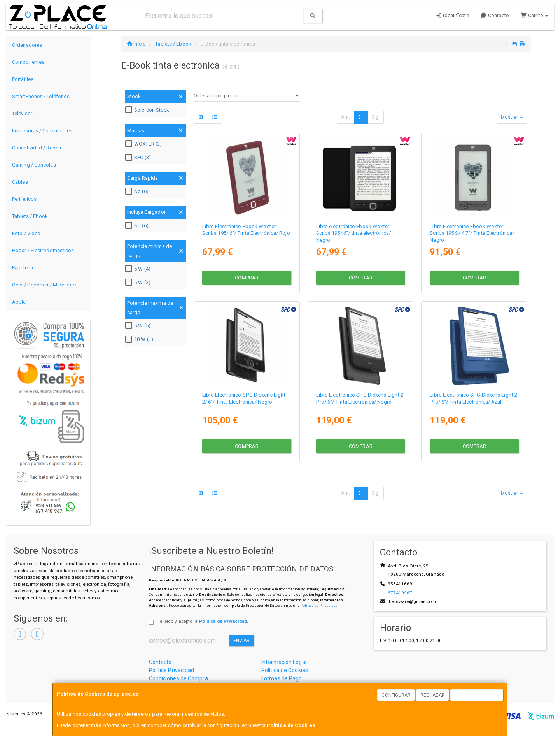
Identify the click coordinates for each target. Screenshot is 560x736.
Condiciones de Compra (178, 678)
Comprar (247, 277)
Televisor (22, 113)
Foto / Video (26, 233)
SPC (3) (139, 158)
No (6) (138, 191)
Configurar (396, 695)
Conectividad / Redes (37, 148)
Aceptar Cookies (477, 695)
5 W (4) (139, 269)
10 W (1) (140, 339)
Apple (19, 302)
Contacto (495, 15)
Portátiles (23, 79)
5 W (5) (139, 326)
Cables (20, 182)
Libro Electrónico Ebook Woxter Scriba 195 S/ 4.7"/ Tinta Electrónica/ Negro (472, 232)
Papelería (23, 268)
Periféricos (24, 199)
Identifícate (452, 15)
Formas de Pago (282, 678)
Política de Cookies (291, 725)
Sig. (376, 117)
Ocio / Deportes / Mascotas (44, 285)
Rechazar (433, 695)
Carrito (535, 15)
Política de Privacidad (319, 605)
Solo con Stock (148, 110)
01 (361, 117)
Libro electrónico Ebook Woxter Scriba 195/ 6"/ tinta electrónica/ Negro (353, 232)
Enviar (242, 641)
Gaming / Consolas (34, 165)
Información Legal (284, 662)
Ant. (345, 117)
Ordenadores (27, 45)
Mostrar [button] (512, 117)
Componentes (28, 62)
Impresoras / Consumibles (42, 131)
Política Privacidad (172, 670)
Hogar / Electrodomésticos (43, 250)
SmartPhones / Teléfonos (41, 96)
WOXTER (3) (144, 144)
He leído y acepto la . (202, 621)
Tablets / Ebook (30, 216)
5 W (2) (139, 283)
